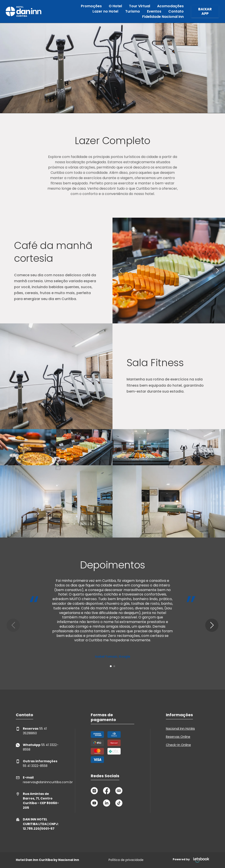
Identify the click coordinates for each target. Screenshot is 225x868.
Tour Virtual (140, 6)
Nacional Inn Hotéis (180, 729)
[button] (120, 271)
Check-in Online (178, 745)
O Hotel (115, 6)
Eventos (154, 11)
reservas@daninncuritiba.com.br (37, 780)
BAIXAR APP (205, 11)
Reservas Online (178, 737)
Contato (176, 11)
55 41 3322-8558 (37, 747)
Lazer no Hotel (105, 11)
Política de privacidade (126, 860)
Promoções (91, 6)
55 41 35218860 (31, 731)
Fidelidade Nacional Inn (163, 17)
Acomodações (170, 6)
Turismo (133, 11)
